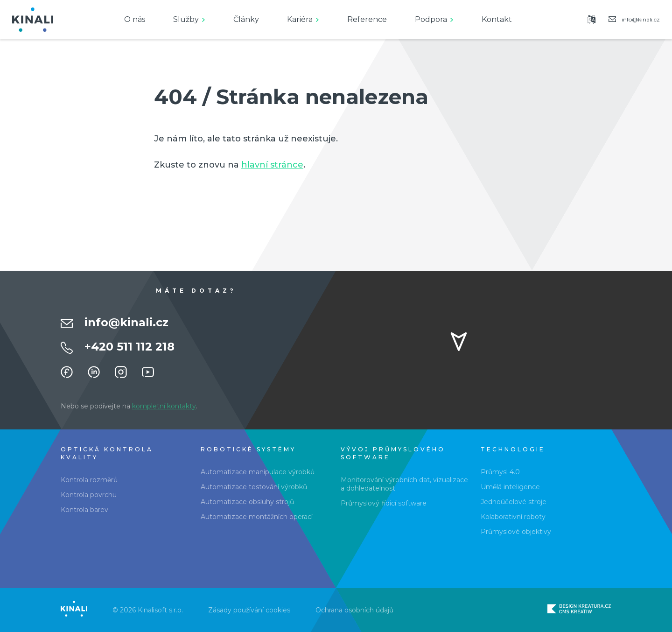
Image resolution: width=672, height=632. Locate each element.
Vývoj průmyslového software (393, 453)
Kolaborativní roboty (513, 517)
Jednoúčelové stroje (514, 502)
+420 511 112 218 (129, 347)
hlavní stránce (272, 165)
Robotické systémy (248, 449)
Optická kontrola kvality (107, 453)
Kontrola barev (84, 510)
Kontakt (497, 19)
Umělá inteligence (510, 487)
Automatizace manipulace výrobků (258, 472)
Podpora (431, 19)
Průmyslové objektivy (516, 532)
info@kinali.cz (126, 322)
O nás (135, 19)
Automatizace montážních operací (257, 517)
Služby (186, 19)
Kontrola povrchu (89, 495)
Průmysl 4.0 (500, 472)
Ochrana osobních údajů (354, 610)
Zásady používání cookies (249, 610)
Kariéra (300, 19)
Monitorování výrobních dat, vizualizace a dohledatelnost (404, 484)
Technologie (513, 449)
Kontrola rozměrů (89, 480)
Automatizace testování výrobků (254, 487)
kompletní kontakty (164, 406)
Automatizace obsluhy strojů (247, 502)
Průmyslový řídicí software (384, 503)
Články (246, 19)
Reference (367, 19)
